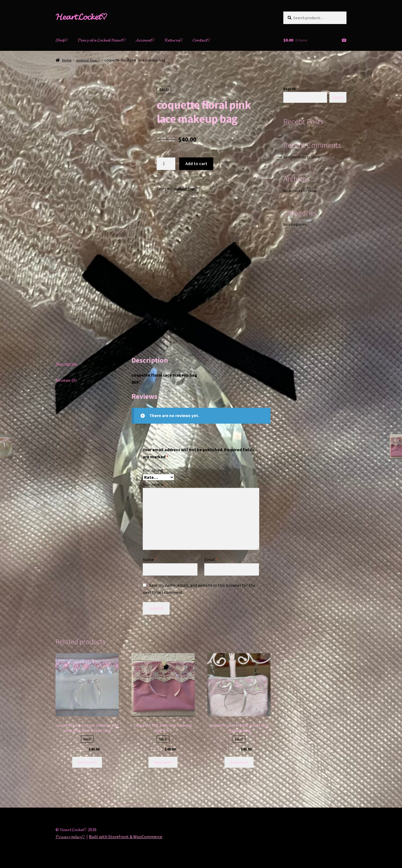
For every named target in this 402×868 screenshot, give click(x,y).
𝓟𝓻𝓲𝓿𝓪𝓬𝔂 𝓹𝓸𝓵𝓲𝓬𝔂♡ (70, 837)
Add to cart (196, 163)
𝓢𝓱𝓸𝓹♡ (62, 40)
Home (67, 60)
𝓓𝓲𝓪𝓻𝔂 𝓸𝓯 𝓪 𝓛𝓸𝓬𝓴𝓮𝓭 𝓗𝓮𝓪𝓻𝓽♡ (102, 40)
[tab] (87, 364)
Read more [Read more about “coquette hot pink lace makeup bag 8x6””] (163, 762)
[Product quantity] (166, 164)
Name (150, 559)
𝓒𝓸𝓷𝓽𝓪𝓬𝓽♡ (201, 40)
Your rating (154, 470)
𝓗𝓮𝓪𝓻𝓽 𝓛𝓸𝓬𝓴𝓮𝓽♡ (81, 17)
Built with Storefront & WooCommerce (126, 837)
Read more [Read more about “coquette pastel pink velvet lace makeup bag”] (239, 762)
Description (66, 364)
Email (211, 559)
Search (289, 89)
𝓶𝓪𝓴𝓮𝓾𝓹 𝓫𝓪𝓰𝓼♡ (88, 60)
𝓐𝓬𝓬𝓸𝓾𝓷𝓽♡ (145, 40)
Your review (155, 484)
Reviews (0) (66, 380)
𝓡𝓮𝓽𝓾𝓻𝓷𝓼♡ (174, 40)
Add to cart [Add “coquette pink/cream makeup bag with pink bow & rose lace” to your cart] (87, 762)
